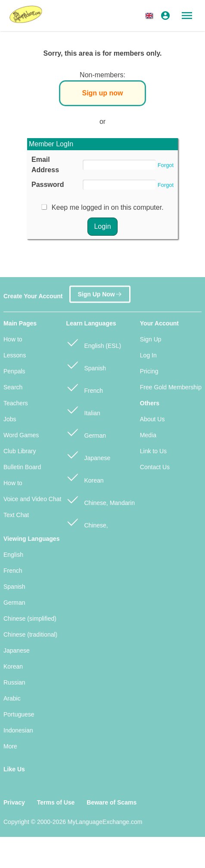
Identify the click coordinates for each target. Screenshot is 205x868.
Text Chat (16, 515)
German (86, 432)
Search (13, 387)
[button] (151, 16)
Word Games (21, 435)
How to (13, 339)
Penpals (14, 371)
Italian (83, 409)
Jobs (10, 419)
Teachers (16, 403)
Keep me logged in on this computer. (108, 207)
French (85, 387)
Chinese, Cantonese (87, 526)
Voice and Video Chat (32, 499)
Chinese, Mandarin (101, 499)
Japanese (89, 454)
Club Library (20, 451)
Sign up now (102, 93)
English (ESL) (94, 342)
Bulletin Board (22, 467)
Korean (85, 477)
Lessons (15, 355)
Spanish (86, 365)
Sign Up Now (100, 294)
